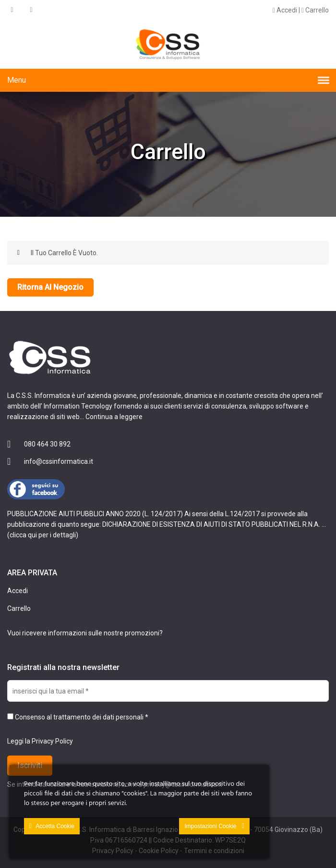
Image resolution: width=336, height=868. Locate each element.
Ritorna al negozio (50, 287)
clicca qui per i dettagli (43, 535)
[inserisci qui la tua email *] (168, 691)
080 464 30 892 (47, 444)
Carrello (315, 10)
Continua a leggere (114, 417)
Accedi (285, 10)
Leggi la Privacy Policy (40, 741)
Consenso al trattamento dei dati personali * (78, 717)
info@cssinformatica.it (59, 461)
